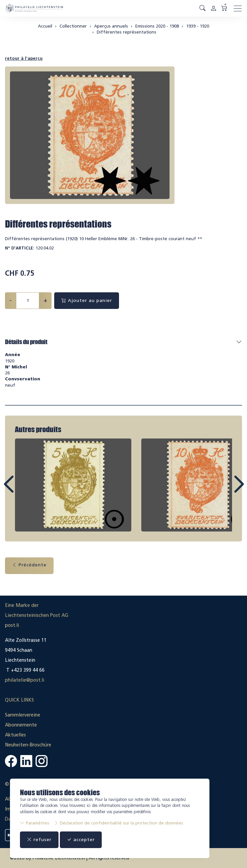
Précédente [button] (29, 565)
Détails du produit (26, 342)
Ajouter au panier (87, 300)
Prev (24, 490)
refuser (39, 840)
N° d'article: (20, 248)
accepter (81, 840)
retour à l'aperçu (24, 58)
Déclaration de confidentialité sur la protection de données (119, 823)
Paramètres (35, 823)
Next (223, 490)
